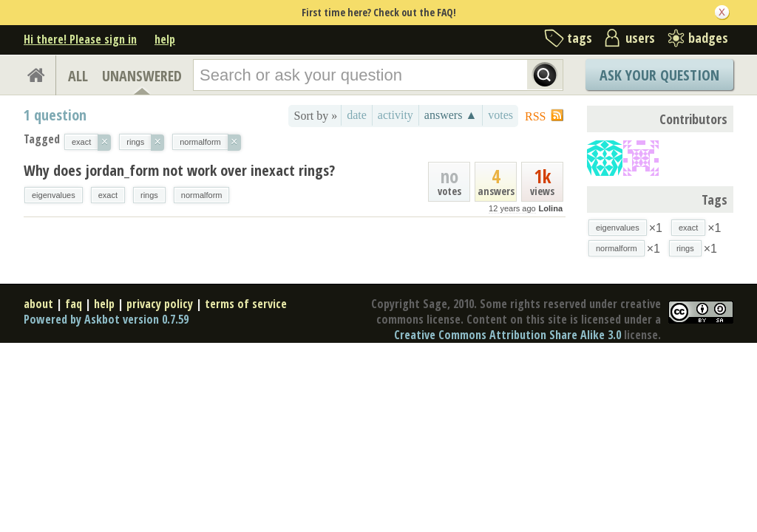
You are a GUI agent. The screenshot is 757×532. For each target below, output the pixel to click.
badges (708, 38)
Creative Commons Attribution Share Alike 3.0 (508, 335)
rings (149, 195)
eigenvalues (54, 195)
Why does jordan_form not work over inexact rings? (179, 170)
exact (108, 195)
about (38, 304)
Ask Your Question (659, 75)
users (640, 38)
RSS (535, 116)
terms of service (246, 304)
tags (580, 38)
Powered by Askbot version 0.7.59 (106, 319)
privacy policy (160, 304)
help (165, 39)
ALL (78, 76)
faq (74, 304)
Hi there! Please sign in (80, 39)
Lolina (551, 208)
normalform (202, 195)
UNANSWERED (142, 76)
